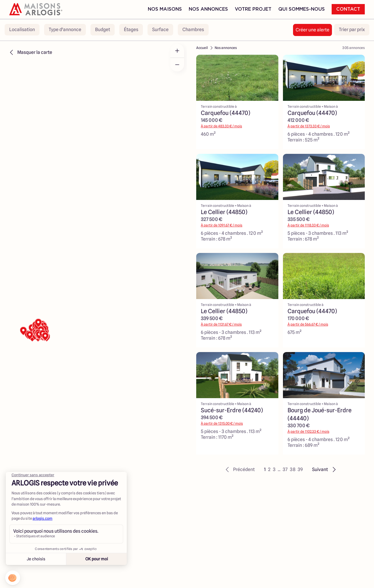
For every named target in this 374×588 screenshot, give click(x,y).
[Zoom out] (177, 65)
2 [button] (269, 469)
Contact (348, 9)
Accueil (202, 48)
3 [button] (274, 469)
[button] (239, 470)
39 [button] (300, 469)
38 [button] (293, 469)
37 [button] (285, 469)
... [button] (279, 469)
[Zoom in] (177, 51)
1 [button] (265, 469)
